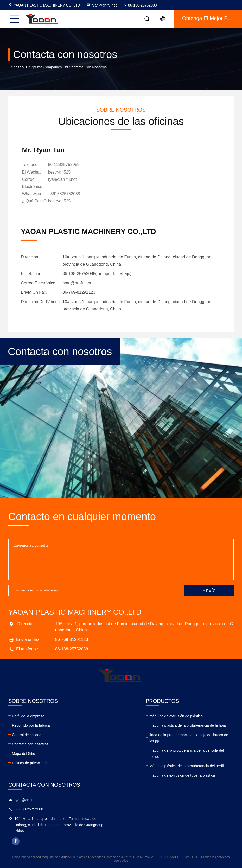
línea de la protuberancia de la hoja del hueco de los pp (189, 738)
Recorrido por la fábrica (31, 725)
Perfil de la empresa (28, 716)
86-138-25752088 (140, 5)
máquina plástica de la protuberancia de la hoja (187, 725)
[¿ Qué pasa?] (60, 202)
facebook (16, 841)
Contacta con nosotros (30, 744)
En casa (15, 67)
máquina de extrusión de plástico (176, 716)
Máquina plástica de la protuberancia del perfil (187, 766)
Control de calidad (27, 735)
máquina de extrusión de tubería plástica (182, 775)
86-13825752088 (65, 165)
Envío (209, 590)
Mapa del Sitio (24, 754)
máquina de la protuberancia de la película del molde (187, 754)
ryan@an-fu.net (101, 5)
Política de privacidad (29, 763)
